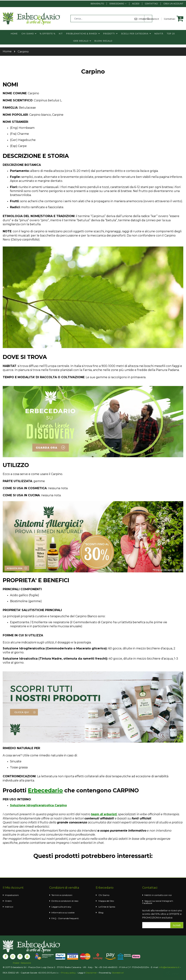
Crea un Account (173, 4)
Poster (16, 963)
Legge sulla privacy (61, 907)
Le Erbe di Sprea (107, 907)
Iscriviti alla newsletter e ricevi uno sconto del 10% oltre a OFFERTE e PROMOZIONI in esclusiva (162, 914)
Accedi (136, 4)
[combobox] (111, 19)
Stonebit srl (118, 973)
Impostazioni (12, 895)
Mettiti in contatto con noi (158, 895)
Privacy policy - (69, 973)
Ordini (8, 901)
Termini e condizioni (62, 895)
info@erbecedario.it (169, 967)
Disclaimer (91, 973)
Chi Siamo (104, 895)
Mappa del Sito (106, 901)
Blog (101, 913)
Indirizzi (9, 907)
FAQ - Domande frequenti (65, 918)
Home (7, 51)
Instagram (168, 901)
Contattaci (151, 4)
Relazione (26, 963)
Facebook (147, 903)
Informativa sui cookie (63, 913)
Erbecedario (117, 4)
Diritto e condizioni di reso (65, 901)
